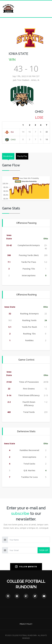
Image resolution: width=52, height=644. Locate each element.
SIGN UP (44, 550)
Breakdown (8, 156)
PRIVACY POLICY (26, 624)
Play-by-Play (22, 156)
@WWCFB (32, 567)
